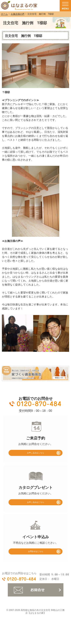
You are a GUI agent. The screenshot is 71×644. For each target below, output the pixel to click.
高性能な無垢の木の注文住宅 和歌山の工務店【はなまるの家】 (43, 619)
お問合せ (36, 597)
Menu (65, 6)
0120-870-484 (36, 404)
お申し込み (28, 454)
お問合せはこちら (36, 558)
